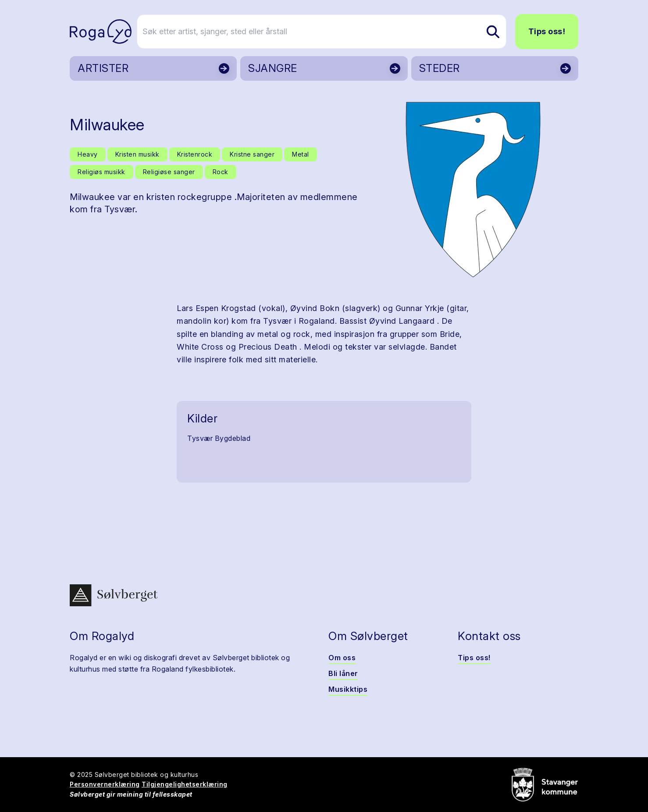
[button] (473, 190)
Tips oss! (547, 31)
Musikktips (348, 689)
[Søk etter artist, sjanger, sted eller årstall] (328, 32)
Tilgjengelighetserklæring (185, 784)
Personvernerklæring (105, 784)
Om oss (342, 658)
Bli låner (343, 673)
